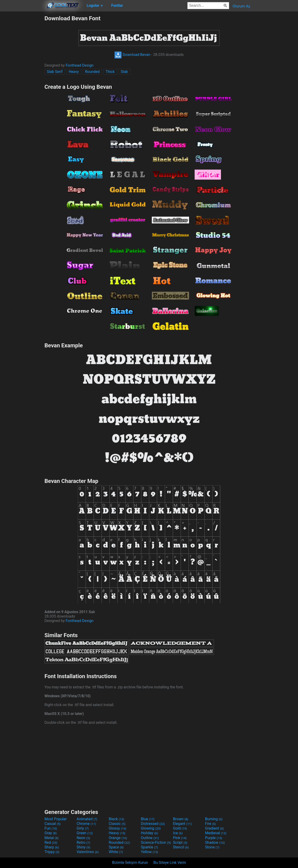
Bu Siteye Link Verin (170, 863)
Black (117, 819)
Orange (118, 838)
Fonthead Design (80, 65)
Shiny (83, 847)
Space (116, 847)
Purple (214, 838)
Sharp (52, 847)
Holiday (149, 833)
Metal (52, 838)
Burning (214, 819)
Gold (180, 828)
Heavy (74, 72)
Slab (124, 72)
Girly (83, 828)
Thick (110, 72)
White (116, 852)
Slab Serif (55, 72)
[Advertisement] (22, 85)
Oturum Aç (241, 6)
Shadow (215, 842)
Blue (148, 819)
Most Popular (56, 819)
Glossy (118, 828)
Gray (51, 833)
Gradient (214, 828)
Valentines (88, 852)
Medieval (216, 833)
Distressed (153, 824)
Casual (52, 824)
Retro (83, 842)
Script (180, 842)
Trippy (52, 852)
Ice (178, 833)
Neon (83, 838)
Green (85, 833)
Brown (181, 819)
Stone (212, 847)
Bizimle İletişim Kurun (130, 863)
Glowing (151, 828)
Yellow (149, 852)
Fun (51, 828)
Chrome (86, 824)
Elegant (182, 824)
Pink (180, 838)
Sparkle (149, 847)
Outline (150, 838)
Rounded (92, 72)
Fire (211, 824)
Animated (87, 819)
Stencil (181, 847)
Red (51, 842)
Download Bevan (132, 55)
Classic (117, 824)
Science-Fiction (156, 842)
